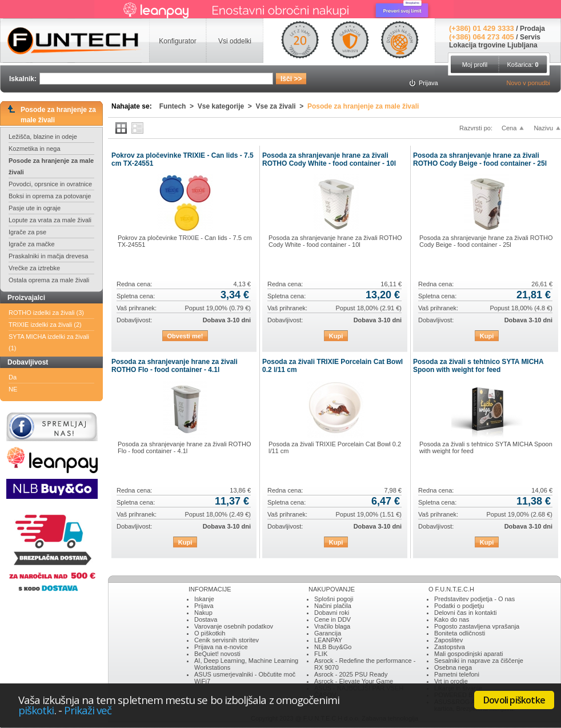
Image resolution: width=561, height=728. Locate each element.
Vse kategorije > (227, 106)
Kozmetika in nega (35, 149)
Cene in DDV (332, 619)
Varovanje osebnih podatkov (234, 626)
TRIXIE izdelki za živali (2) (45, 325)
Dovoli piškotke (514, 700)
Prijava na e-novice (221, 647)
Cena (509, 128)
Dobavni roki (332, 613)
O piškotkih (210, 633)
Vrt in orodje (451, 681)
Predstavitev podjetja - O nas (474, 599)
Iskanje (204, 599)
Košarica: (522, 65)
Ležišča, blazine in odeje (43, 137)
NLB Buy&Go (333, 647)
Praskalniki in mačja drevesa (48, 256)
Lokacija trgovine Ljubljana (493, 45)
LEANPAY (328, 640)
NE (13, 389)
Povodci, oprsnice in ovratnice (50, 184)
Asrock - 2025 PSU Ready (351, 674)
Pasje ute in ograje (35, 208)
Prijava (204, 606)
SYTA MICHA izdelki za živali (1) (49, 342)
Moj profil (475, 65)
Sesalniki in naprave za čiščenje (479, 661)
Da (13, 377)
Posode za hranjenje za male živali (51, 166)
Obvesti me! (185, 336)
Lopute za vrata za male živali (50, 220)
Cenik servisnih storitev (227, 640)
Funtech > (179, 106)
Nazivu (543, 128)
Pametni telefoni (457, 674)
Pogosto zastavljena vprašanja (477, 626)
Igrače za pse (27, 232)
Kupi (336, 336)
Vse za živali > (282, 106)
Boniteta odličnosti (460, 633)
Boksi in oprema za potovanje (50, 196)
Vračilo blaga (332, 626)
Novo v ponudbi (528, 83)
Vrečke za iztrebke (34, 268)
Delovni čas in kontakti (465, 613)
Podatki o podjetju (459, 606)
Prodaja (532, 29)
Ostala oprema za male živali (49, 280)
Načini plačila (333, 606)
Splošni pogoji (334, 599)
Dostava (206, 619)
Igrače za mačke (32, 244)
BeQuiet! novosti (217, 654)
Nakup (203, 613)
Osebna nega (453, 667)
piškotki (36, 710)
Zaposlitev (448, 640)
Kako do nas (452, 619)
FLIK (321, 654)
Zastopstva (450, 647)
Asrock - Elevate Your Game (354, 681)
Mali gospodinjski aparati (468, 654)
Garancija (328, 633)
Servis (530, 37)
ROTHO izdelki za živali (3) (46, 313)
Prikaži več (88, 710)
